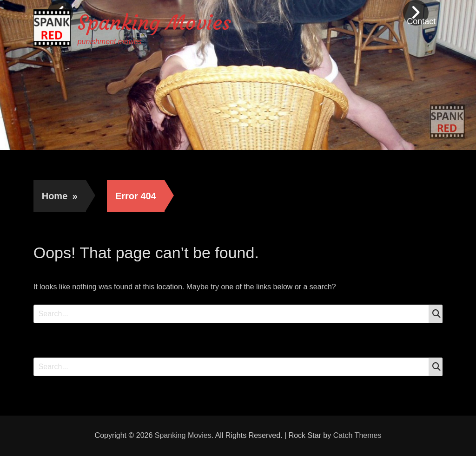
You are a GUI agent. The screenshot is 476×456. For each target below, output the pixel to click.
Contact (421, 21)
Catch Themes (357, 435)
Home (60, 196)
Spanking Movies (154, 23)
